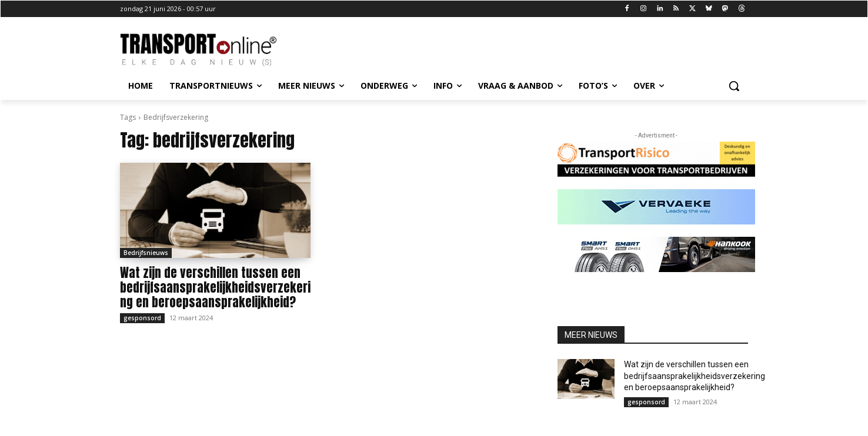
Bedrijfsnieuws (146, 253)
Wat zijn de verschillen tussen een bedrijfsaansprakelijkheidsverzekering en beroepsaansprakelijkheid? (215, 287)
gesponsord (142, 318)
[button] (734, 86)
